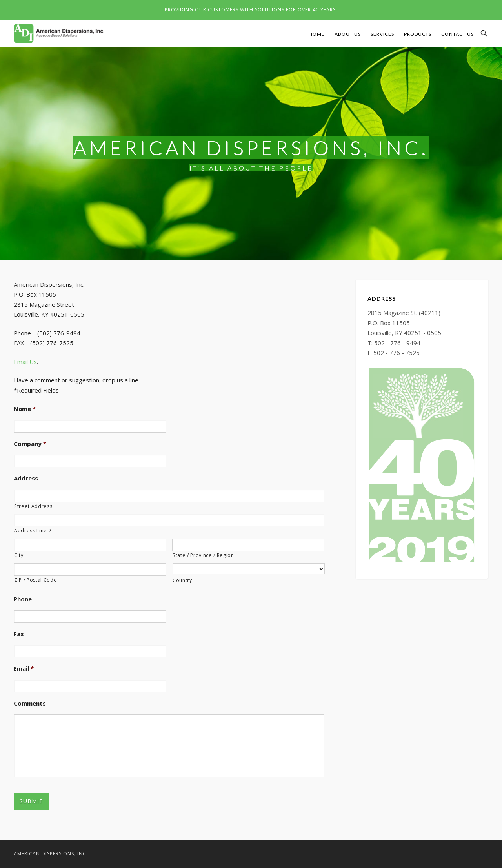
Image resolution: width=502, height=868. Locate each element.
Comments (30, 703)
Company (30, 444)
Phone (23, 599)
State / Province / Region (203, 555)
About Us (348, 34)
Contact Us (457, 34)
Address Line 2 (33, 530)
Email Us (25, 362)
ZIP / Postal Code (35, 580)
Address (26, 478)
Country (182, 580)
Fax (19, 634)
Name (25, 409)
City (19, 555)
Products (418, 34)
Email (24, 669)
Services (382, 34)
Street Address (33, 506)
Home (317, 34)
